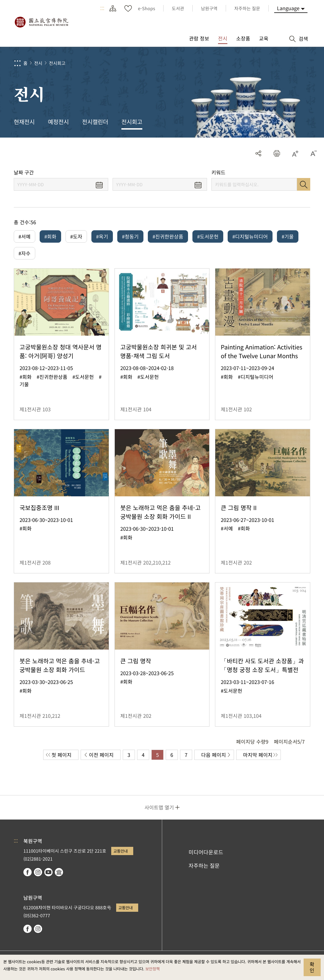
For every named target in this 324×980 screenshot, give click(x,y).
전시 (38, 63)
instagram (38, 872)
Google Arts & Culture (59, 872)
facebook (28, 872)
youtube (48, 872)
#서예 (24, 236)
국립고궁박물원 (41, 22)
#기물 (288, 236)
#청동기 (130, 236)
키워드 (218, 172)
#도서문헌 (208, 236)
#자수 (24, 253)
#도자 (76, 236)
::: (102, 8)
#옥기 (102, 236)
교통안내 (121, 851)
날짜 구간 (24, 172)
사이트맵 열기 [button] (159, 807)
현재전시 (24, 122)
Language (288, 8)
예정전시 (58, 122)
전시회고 (57, 63)
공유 (258, 153)
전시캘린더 (95, 122)
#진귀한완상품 (168, 236)
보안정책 (153, 969)
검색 (304, 184)
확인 (312, 967)
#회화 (50, 236)
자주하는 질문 (204, 866)
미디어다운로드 (206, 852)
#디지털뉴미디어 (250, 236)
